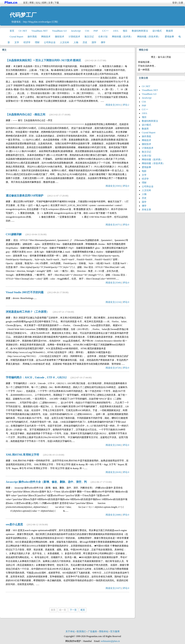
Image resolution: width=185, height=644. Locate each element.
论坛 (38, 3)
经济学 (27, 42)
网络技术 (46, 37)
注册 (181, 3)
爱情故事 (169, 37)
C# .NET (23, 31)
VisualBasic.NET (40, 31)
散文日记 (89, 37)
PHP (96, 31)
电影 (144, 171)
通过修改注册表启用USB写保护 (25, 196)
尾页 (83, 610)
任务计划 (103, 37)
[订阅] (55, 22)
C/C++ (106, 31)
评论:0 (126, 186)
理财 (37, 42)
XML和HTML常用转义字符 (22, 455)
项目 (125, 31)
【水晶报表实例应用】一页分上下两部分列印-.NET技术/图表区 (43, 60)
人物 (76, 42)
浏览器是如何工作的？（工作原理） (27, 312)
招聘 (44, 3)
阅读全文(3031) (113, 105)
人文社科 (65, 42)
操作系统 (32, 37)
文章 (50, 3)
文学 (17, 42)
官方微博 (115, 631)
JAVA (116, 31)
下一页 (73, 610)
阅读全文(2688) (113, 515)
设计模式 (157, 31)
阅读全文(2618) (113, 472)
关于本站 (70, 631)
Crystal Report (16, 37)
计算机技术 (74, 37)
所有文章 (146, 210)
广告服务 (92, 631)
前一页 (63, 610)
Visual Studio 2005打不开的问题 (25, 292)
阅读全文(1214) (113, 302)
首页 (25, 3)
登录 (175, 3)
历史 (85, 42)
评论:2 (126, 105)
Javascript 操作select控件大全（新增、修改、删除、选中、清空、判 (46, 482)
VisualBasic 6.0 (59, 31)
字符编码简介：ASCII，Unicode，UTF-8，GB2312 (36, 377)
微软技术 (60, 37)
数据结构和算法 (140, 31)
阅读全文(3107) (113, 588)
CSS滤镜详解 (14, 234)
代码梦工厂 (23, 15)
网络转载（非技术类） (149, 37)
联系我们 (81, 631)
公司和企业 (50, 42)
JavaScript (76, 31)
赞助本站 (104, 631)
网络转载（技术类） (122, 37)
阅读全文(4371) (113, 225)
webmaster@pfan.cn (110, 641)
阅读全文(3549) (113, 283)
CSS (87, 31)
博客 (32, 3)
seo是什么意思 (14, 524)
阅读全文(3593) (113, 186)
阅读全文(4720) (113, 368)
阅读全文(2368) (113, 445)
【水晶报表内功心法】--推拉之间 (26, 115)
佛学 (103, 42)
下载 (57, 3)
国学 (94, 42)
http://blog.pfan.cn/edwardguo (37, 22)
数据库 (170, 31)
